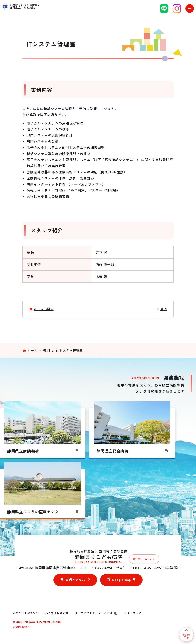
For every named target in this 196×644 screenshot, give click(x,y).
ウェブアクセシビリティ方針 (96, 613)
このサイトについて (26, 613)
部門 (164, 309)
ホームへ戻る (44, 309)
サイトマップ (133, 613)
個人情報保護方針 (57, 613)
